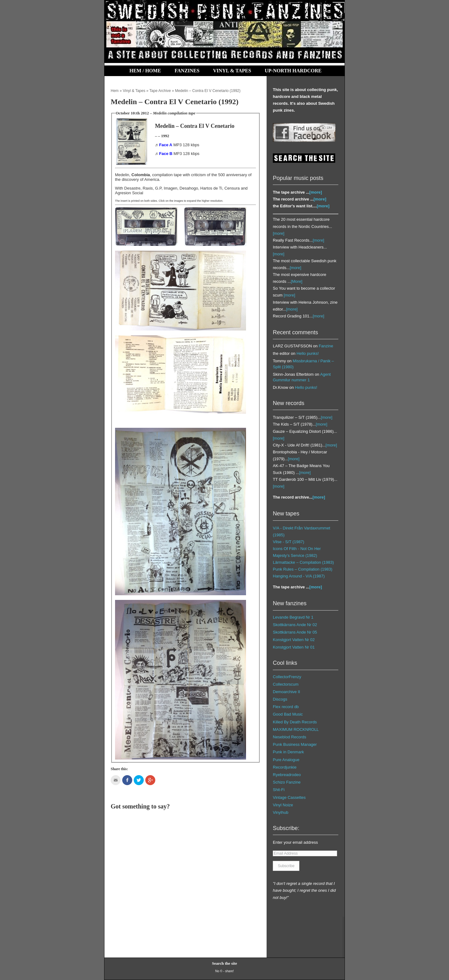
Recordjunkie (285, 767)
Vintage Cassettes (289, 797)
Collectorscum (286, 684)
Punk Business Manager (295, 744)
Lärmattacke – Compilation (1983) (303, 562)
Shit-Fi (279, 790)
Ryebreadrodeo (287, 775)
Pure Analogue (286, 760)
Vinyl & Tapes (232, 71)
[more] (316, 192)
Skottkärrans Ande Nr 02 (295, 625)
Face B (166, 154)
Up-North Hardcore (293, 71)
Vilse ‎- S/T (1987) (289, 542)
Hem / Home (145, 71)
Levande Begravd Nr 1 (293, 617)
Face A (166, 145)
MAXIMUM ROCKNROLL (296, 729)
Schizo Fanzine (287, 782)
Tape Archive (160, 91)
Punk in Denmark (288, 752)
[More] (297, 281)
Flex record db (286, 707)
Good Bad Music (288, 714)
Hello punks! (308, 353)
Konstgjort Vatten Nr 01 (294, 647)
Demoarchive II (286, 692)
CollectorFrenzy (287, 677)
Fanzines (187, 71)
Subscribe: (286, 828)
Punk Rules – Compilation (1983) (303, 569)
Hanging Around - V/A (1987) (299, 576)
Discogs (280, 699)
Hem (115, 91)
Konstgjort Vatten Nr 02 (294, 640)
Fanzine (326, 346)
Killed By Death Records (295, 722)
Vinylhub (281, 812)
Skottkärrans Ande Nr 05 (295, 632)
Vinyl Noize (283, 805)
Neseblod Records (290, 737)
